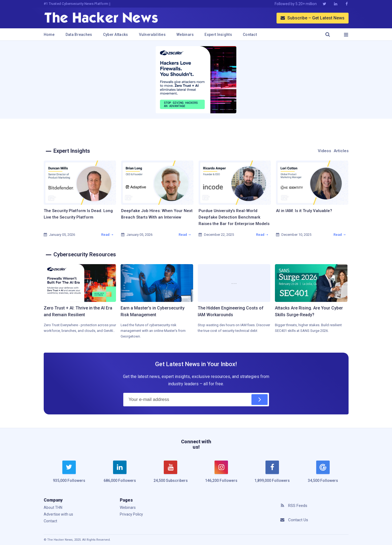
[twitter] (69, 475)
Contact (250, 35)
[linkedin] (120, 475)
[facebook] (272, 475)
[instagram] (221, 475)
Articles (341, 151)
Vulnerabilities (152, 35)
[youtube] (171, 475)
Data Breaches (79, 35)
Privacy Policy (131, 514)
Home (49, 35)
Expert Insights (218, 35)
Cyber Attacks (116, 35)
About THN (53, 507)
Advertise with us (58, 514)
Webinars (185, 35)
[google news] (323, 472)
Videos (324, 151)
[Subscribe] (260, 400)
